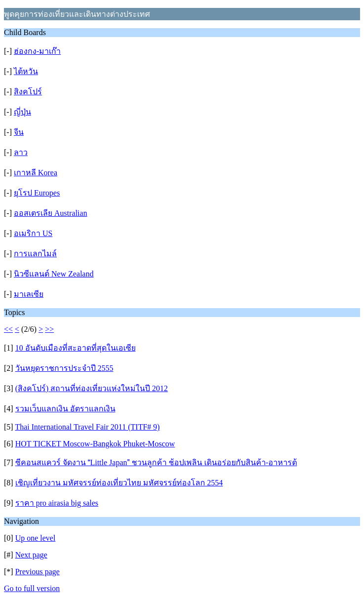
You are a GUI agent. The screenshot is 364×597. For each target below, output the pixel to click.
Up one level (36, 538)
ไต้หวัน (26, 71)
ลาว (21, 152)
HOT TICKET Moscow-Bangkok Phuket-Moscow (95, 444)
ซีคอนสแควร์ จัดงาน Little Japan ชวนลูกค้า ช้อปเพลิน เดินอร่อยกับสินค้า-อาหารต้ (156, 462)
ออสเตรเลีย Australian (51, 213)
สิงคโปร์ (28, 92)
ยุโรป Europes (37, 193)
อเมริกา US (33, 233)
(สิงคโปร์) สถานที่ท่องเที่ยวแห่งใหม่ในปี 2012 (92, 388)
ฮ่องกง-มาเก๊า (37, 51)
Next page (31, 555)
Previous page (37, 572)
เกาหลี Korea (36, 173)
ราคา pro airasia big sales (57, 503)
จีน (19, 132)
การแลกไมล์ (35, 254)
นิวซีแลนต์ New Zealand (54, 274)
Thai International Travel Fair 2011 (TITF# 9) (87, 427)
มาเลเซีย (29, 294)
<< (8, 329)
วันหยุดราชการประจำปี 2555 (64, 368)
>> (49, 329)
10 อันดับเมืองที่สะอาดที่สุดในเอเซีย (75, 348)
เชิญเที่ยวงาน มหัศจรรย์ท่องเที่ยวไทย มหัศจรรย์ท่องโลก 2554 (119, 483)
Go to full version (32, 588)
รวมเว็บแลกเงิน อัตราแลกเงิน (65, 409)
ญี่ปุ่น (22, 112)
